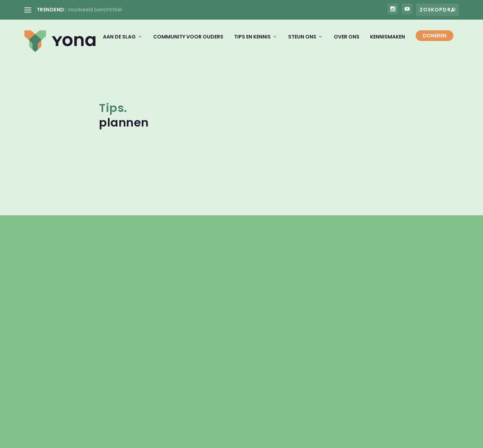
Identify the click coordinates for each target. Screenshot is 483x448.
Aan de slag (119, 42)
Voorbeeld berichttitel (95, 10)
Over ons (347, 42)
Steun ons (302, 42)
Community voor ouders (188, 42)
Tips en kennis (252, 42)
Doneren (435, 41)
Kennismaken (388, 42)
